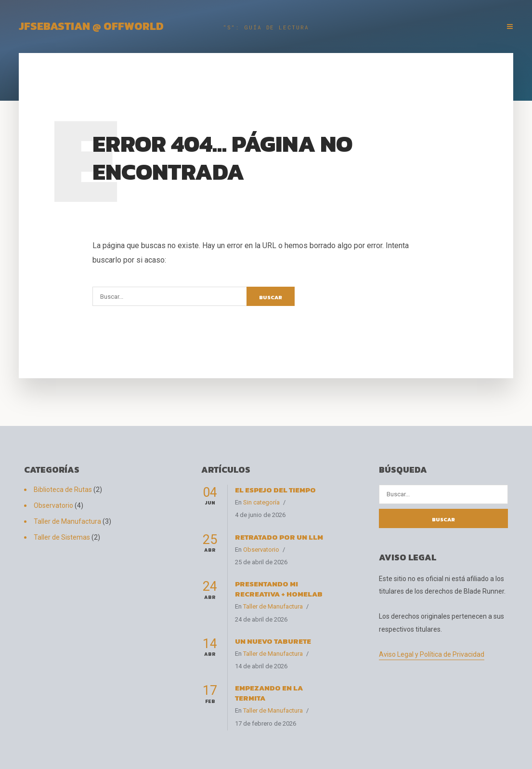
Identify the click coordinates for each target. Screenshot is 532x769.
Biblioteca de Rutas (63, 490)
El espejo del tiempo (275, 490)
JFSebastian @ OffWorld (91, 26)
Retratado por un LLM (279, 537)
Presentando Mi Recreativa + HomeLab (279, 589)
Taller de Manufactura (67, 521)
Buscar (271, 297)
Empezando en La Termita (269, 693)
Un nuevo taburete (273, 641)
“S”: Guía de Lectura (266, 27)
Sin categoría (261, 502)
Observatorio (53, 505)
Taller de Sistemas (62, 537)
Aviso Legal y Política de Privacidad (432, 654)
